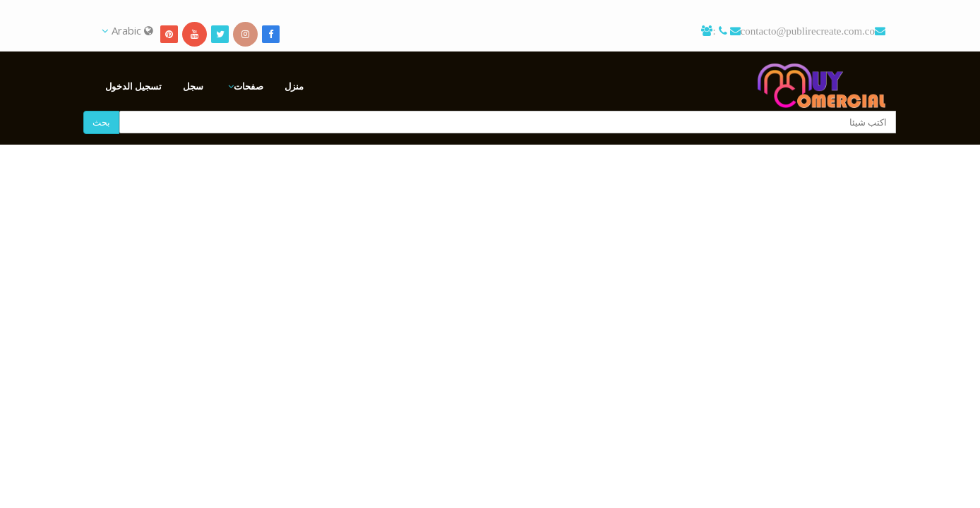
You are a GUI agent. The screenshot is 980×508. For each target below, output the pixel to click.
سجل (193, 86)
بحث (101, 122)
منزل (294, 86)
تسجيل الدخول (133, 86)
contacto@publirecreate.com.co (808, 31)
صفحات (249, 86)
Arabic (127, 30)
